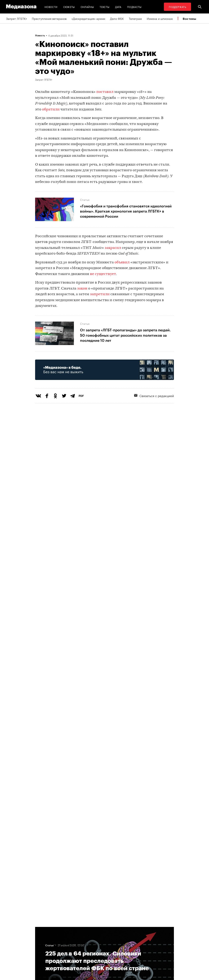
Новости (51, 7)
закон (82, 289)
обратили (51, 110)
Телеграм (135, 18)
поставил (105, 92)
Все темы (189, 19)
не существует (103, 274)
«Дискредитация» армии (88, 18)
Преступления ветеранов (49, 18)
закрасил (113, 248)
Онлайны (87, 7)
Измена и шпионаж (160, 18)
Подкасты (134, 7)
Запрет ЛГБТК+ (17, 18)
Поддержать (177, 7)
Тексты (104, 7)
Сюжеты (69, 7)
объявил (122, 262)
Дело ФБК (117, 18)
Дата (118, 7)
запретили (100, 294)
